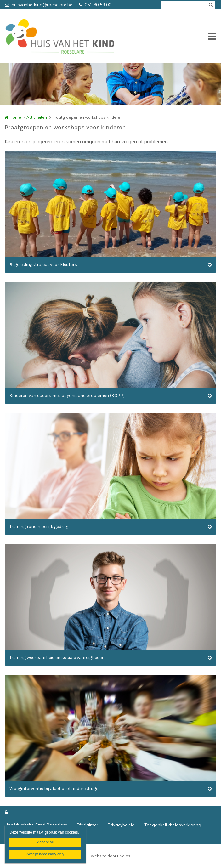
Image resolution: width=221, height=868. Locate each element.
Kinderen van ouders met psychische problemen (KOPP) (67, 396)
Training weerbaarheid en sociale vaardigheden (57, 658)
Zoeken (211, 5)
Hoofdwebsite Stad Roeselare (36, 825)
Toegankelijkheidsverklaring (173, 825)
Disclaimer (88, 825)
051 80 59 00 (95, 5)
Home (15, 117)
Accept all (45, 842)
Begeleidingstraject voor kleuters (43, 265)
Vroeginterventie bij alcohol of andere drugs (54, 789)
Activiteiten (37, 117)
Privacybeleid (121, 825)
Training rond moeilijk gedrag (39, 527)
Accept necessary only (45, 854)
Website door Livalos (110, 856)
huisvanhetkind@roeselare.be (39, 5)
